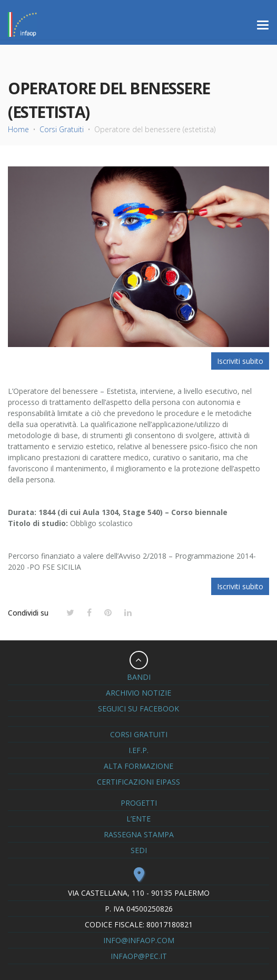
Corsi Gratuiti (62, 129)
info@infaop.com (139, 940)
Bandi (139, 677)
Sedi (139, 850)
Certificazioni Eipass (138, 782)
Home (18, 129)
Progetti (139, 803)
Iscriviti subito (240, 361)
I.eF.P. (138, 750)
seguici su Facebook (138, 709)
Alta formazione (138, 766)
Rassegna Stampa (139, 834)
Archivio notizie (138, 693)
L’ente (138, 819)
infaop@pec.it (139, 956)
